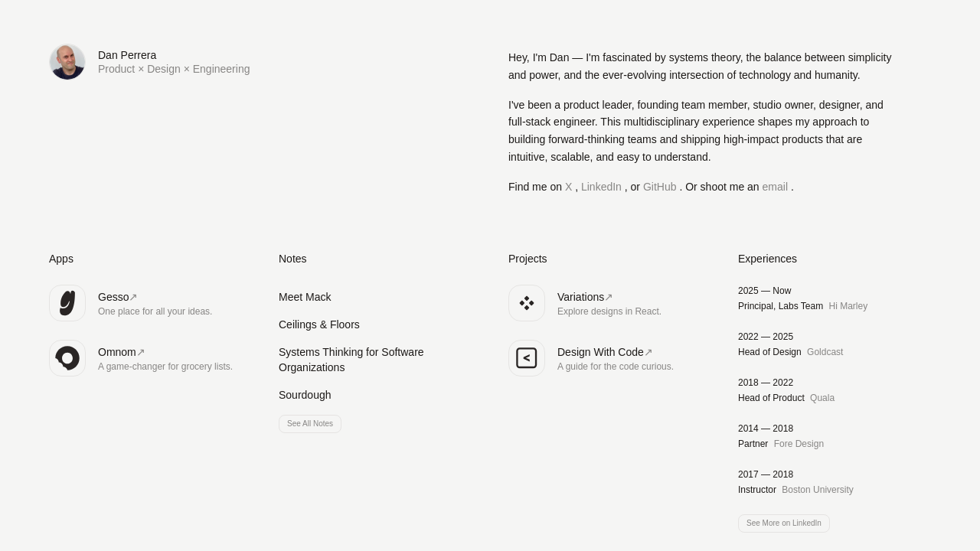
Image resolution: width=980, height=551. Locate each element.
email (777, 187)
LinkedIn (603, 187)
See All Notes (310, 424)
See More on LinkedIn (784, 523)
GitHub (661, 187)
